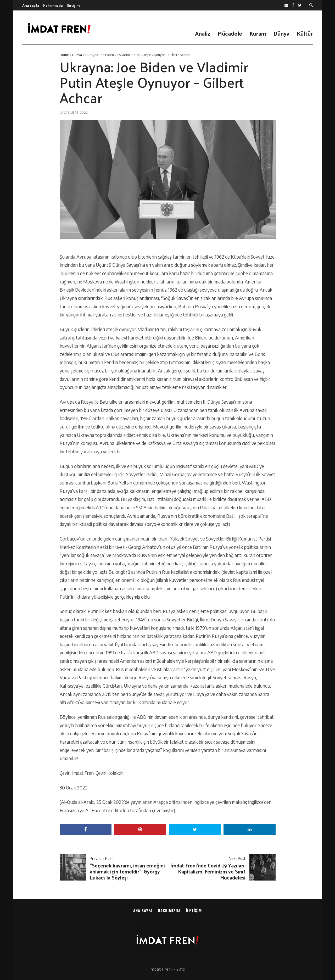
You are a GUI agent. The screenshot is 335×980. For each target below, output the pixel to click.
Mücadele (230, 33)
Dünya (281, 33)
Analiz (203, 33)
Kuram (258, 33)
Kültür (305, 33)
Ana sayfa (31, 5)
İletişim (73, 5)
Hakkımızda (53, 5)
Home (64, 55)
